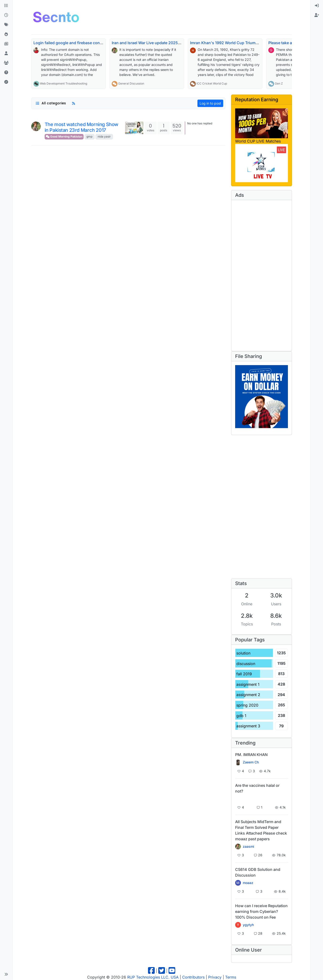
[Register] (317, 15)
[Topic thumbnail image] (134, 128)
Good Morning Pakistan (64, 136)
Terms (231, 977)
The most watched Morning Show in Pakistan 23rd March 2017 (82, 127)
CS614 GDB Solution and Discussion (258, 872)
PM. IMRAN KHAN (251, 755)
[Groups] (6, 63)
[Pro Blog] (6, 44)
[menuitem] (317, 6)
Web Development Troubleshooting (64, 83)
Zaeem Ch (251, 762)
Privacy (215, 977)
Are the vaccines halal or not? (257, 788)
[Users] (6, 53)
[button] (6, 974)
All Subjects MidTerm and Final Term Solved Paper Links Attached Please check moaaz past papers (261, 830)
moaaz (248, 883)
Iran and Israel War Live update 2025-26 (148, 43)
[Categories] (6, 6)
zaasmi (249, 847)
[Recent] (6, 15)
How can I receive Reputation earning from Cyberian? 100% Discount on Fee (261, 911)
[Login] (317, 6)
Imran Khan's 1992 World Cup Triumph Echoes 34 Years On (244, 43)
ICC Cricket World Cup (212, 83)
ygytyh (248, 925)
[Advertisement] (170, 16)
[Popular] (6, 34)
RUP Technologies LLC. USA (153, 977)
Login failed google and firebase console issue (76, 43)
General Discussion (131, 83)
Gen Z (279, 83)
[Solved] (6, 82)
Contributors (193, 977)
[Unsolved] (6, 73)
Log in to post (210, 103)
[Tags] (6, 25)
